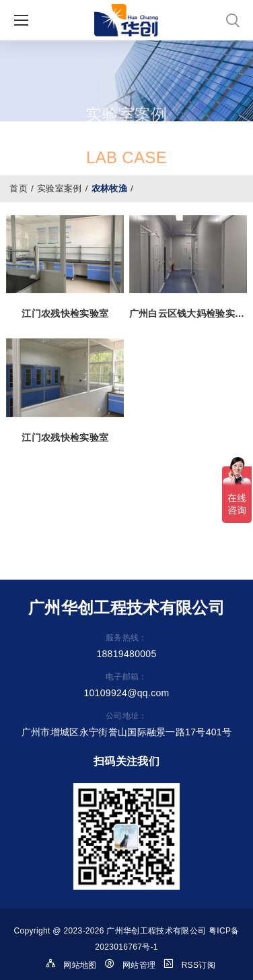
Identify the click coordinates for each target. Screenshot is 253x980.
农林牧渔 (109, 188)
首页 (19, 188)
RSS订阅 (198, 965)
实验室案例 (60, 188)
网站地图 (80, 965)
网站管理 (139, 965)
